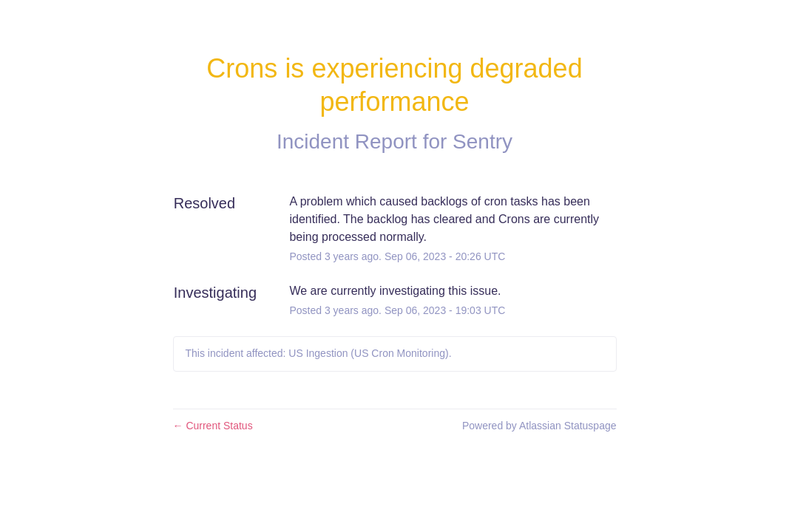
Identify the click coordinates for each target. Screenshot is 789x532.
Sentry (482, 141)
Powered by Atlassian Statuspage (539, 426)
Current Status (213, 426)
